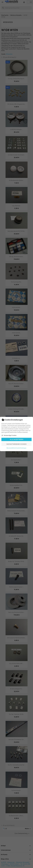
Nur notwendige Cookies (16, 444)
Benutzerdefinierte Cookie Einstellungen (16, 448)
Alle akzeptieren (17, 439)
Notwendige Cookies (9, 435)
